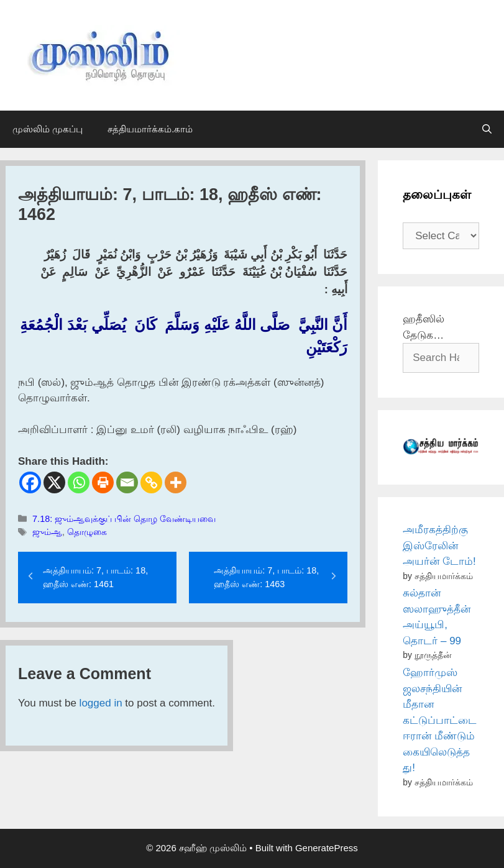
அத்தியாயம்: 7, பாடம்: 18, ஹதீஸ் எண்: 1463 (266, 577)
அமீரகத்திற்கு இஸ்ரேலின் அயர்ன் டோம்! (439, 546)
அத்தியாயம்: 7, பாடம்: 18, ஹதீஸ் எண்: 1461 (95, 577)
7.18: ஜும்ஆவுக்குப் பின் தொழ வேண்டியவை (124, 519)
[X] (54, 482)
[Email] (127, 482)
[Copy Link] (151, 482)
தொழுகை (87, 532)
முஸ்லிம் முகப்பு (48, 129)
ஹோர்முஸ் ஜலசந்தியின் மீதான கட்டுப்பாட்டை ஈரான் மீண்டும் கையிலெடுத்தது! (440, 720)
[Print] (103, 482)
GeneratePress (327, 848)
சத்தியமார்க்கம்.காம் (150, 129)
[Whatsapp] (79, 482)
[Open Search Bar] (487, 129)
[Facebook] (30, 482)
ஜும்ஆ (47, 532)
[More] (176, 482)
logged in (101, 703)
